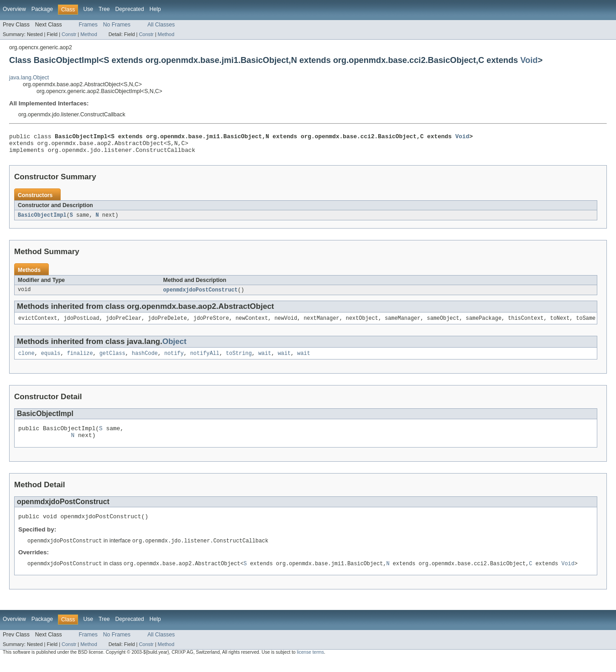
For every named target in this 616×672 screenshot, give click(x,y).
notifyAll (205, 360)
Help (155, 9)
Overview (14, 9)
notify (174, 360)
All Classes (161, 25)
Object (175, 347)
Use (88, 9)
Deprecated (130, 9)
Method (89, 34)
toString (239, 360)
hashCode (145, 360)
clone (26, 360)
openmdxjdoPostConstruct (201, 295)
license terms (310, 664)
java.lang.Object (29, 78)
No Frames (117, 25)
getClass (112, 360)
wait (265, 360)
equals (51, 360)
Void (529, 60)
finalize (80, 360)
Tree (104, 9)
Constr (69, 34)
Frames (88, 25)
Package (42, 9)
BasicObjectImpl (42, 219)
